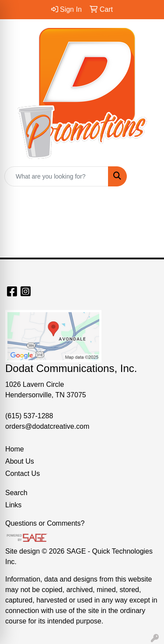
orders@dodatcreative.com (47, 426)
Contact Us (23, 474)
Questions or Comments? (45, 523)
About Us (20, 461)
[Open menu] (147, 176)
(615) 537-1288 (29, 416)
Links (13, 505)
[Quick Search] (56, 176)
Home (15, 449)
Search (16, 493)
